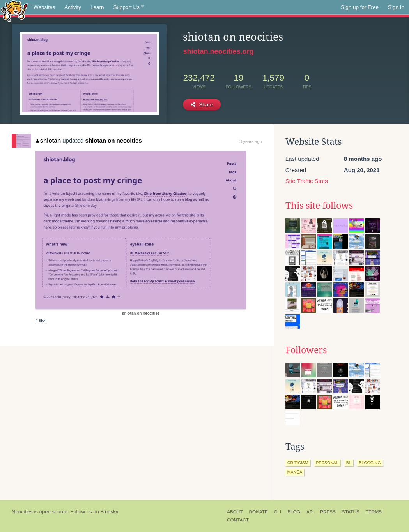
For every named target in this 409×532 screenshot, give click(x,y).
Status (351, 512)
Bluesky (109, 512)
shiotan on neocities (114, 140)
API (310, 512)
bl (349, 463)
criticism (298, 463)
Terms (374, 512)
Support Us (129, 7)
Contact (238, 520)
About (235, 512)
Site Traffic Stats (307, 181)
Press (328, 512)
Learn (97, 7)
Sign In (396, 7)
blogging (370, 463)
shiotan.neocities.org (218, 51)
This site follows (319, 206)
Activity (73, 7)
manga (295, 472)
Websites (44, 7)
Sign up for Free (360, 7)
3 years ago (251, 141)
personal (327, 463)
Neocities (22, 512)
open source (53, 512)
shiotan (48, 140)
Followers (306, 350)
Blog (294, 512)
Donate (259, 512)
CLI (278, 512)
